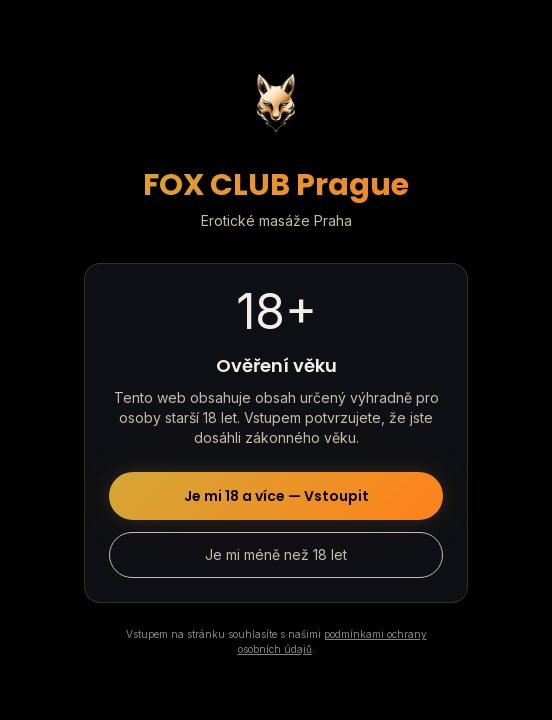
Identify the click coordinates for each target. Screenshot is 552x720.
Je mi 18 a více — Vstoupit (276, 496)
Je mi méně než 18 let (276, 554)
